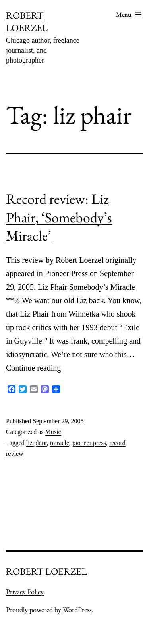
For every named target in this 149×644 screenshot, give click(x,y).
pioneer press (89, 443)
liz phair (37, 443)
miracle (60, 443)
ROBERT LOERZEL (27, 21)
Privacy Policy (25, 591)
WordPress (77, 609)
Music (53, 432)
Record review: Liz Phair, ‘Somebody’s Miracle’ (59, 217)
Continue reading (33, 368)
